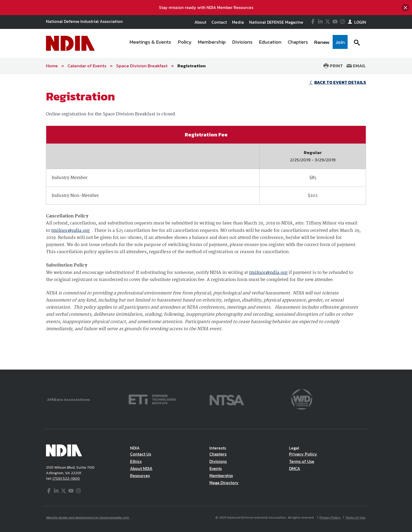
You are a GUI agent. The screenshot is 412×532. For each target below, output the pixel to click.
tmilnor (59, 231)
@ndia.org (79, 231)
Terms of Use (302, 461)
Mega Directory (224, 483)
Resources (140, 475)
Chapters (218, 454)
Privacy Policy (303, 454)
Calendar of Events (87, 66)
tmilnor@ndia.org (268, 273)
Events (216, 468)
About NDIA (141, 468)
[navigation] (237, 43)
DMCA (295, 468)
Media (238, 22)
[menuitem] (151, 43)
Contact (219, 22)
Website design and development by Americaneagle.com (88, 518)
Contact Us (141, 454)
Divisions (218, 461)
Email (356, 66)
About (200, 22)
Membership (221, 475)
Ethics (136, 461)
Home (52, 66)
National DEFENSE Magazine (276, 22)
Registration (192, 66)
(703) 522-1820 (66, 478)
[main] (206, 222)
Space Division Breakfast (142, 66)
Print (333, 66)
